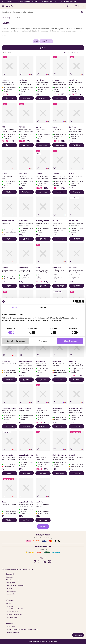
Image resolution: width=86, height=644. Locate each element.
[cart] (83, 6)
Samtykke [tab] (15, 307)
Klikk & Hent (10, 588)
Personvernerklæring (12, 632)
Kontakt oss (9, 577)
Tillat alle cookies (70, 341)
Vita (3, 18)
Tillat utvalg (43, 341)
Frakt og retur (10, 583)
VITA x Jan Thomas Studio (14, 615)
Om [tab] (71, 307)
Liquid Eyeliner (46, 41)
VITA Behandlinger (12, 617)
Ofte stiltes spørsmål (12, 580)
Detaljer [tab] (43, 307)
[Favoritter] (76, 6)
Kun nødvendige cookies (16, 341)
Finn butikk (9, 606)
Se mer (4, 35)
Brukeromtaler (10, 594)
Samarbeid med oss (12, 612)
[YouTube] (50, 561)
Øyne (13, 18)
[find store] (68, 6)
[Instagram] (40, 561)
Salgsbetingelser (11, 591)
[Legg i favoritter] (4, 74)
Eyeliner (18, 18)
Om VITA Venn (10, 627)
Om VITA (9, 603)
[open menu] (3, 6)
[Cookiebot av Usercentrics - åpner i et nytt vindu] (75, 301)
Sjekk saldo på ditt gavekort (15, 586)
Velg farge (26, 98)
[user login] (72, 6)
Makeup (8, 18)
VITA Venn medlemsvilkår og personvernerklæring (22, 629)
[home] (9, 6)
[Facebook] (35, 561)
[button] (82, 12)
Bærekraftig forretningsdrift (15, 609)
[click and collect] (79, 6)
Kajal (36, 41)
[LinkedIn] (45, 561)
